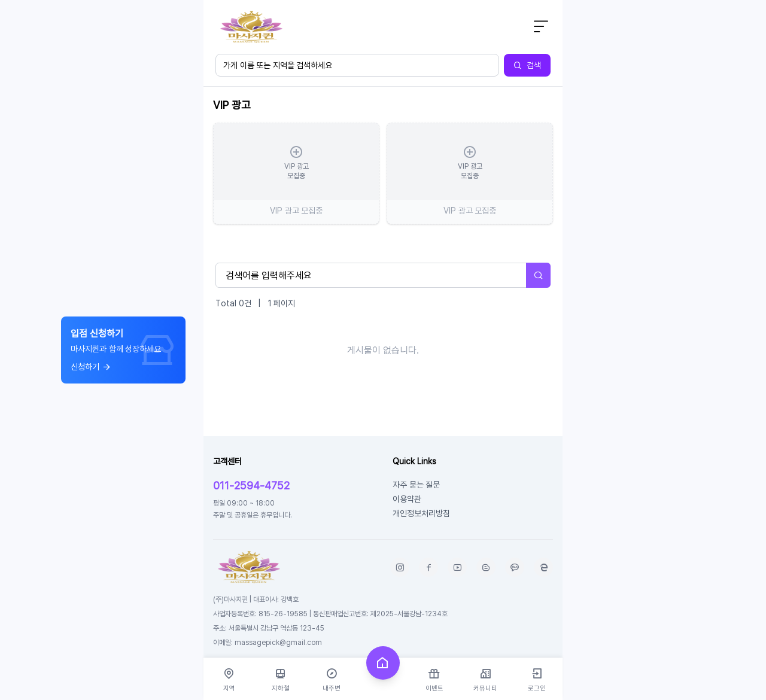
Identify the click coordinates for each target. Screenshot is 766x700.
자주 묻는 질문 (416, 484)
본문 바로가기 (204, 0)
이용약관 (407, 499)
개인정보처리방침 (421, 513)
